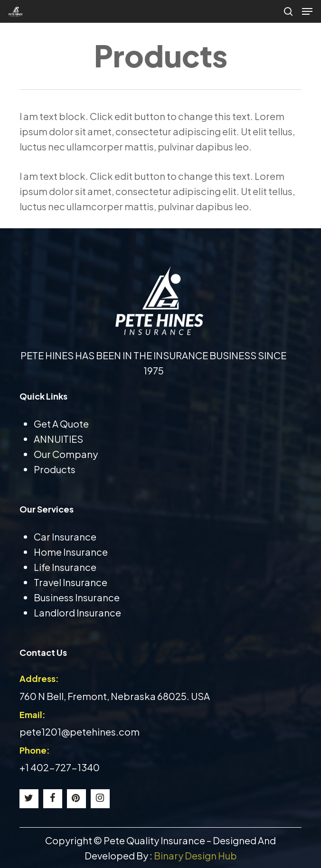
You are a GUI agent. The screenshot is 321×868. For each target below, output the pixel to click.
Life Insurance (65, 567)
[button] (307, 11)
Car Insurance (65, 537)
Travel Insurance (71, 582)
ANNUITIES (58, 439)
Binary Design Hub (195, 855)
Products (55, 469)
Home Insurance (71, 552)
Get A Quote (61, 424)
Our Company (66, 454)
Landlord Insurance (77, 612)
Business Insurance (77, 597)
